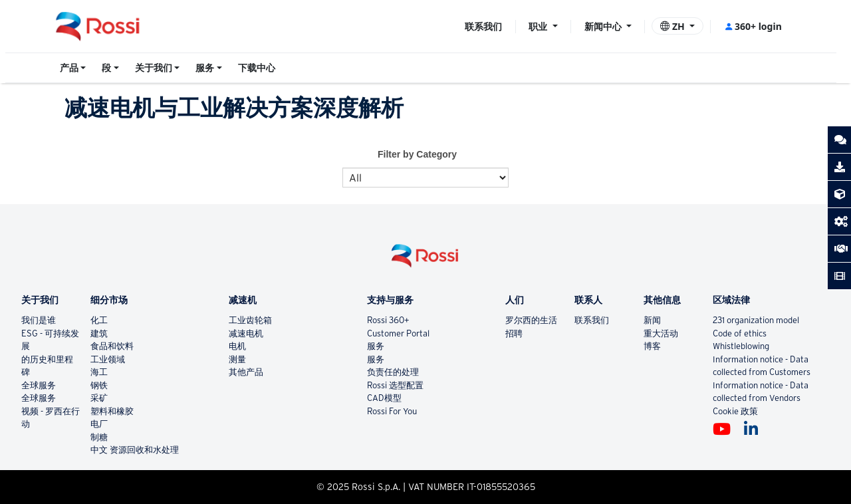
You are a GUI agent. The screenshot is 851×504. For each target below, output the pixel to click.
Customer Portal (398, 333)
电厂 (99, 424)
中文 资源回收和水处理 (135, 450)
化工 (99, 320)
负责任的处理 (393, 372)
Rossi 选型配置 (395, 385)
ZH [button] (673, 26)
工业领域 (108, 359)
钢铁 (99, 385)
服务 (205, 68)
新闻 (652, 320)
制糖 (99, 437)
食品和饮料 (112, 346)
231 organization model (756, 320)
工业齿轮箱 (250, 320)
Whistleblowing (741, 346)
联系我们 (483, 26)
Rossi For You (392, 411)
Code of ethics (740, 333)
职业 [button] (539, 26)
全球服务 (39, 385)
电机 (237, 346)
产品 (69, 68)
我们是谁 (39, 320)
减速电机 (246, 333)
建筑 (99, 333)
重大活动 (661, 333)
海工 (99, 372)
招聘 (514, 333)
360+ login (753, 26)
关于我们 (154, 68)
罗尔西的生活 (531, 320)
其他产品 (246, 372)
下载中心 (257, 68)
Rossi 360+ (388, 320)
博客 (652, 346)
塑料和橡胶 (112, 411)
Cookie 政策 (735, 411)
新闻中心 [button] (604, 26)
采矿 (99, 398)
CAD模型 (384, 398)
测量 (237, 359)
